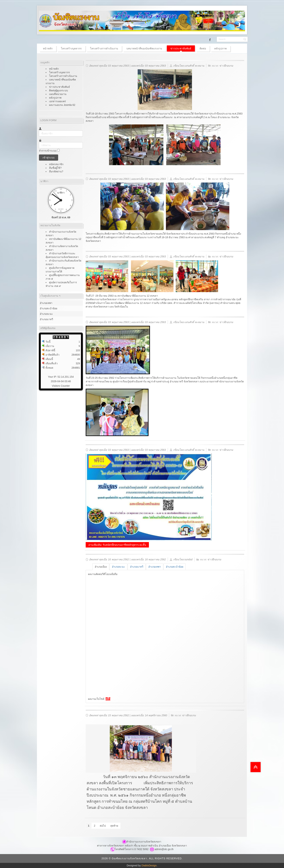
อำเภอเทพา (46, 303)
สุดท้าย (114, 826)
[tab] (101, 567)
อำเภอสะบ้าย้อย (49, 308)
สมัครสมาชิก (57, 164)
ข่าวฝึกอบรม (226, 66)
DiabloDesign (149, 865)
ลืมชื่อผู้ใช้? (55, 168)
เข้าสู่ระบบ (49, 158)
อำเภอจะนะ (46, 314)
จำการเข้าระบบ (48, 151)
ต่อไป (103, 826)
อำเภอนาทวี (46, 319)
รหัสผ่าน (39, 142)
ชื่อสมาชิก (39, 130)
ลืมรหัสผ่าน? (56, 171)
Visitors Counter (61, 386)
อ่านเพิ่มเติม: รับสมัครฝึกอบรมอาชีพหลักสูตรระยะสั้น (117, 545)
